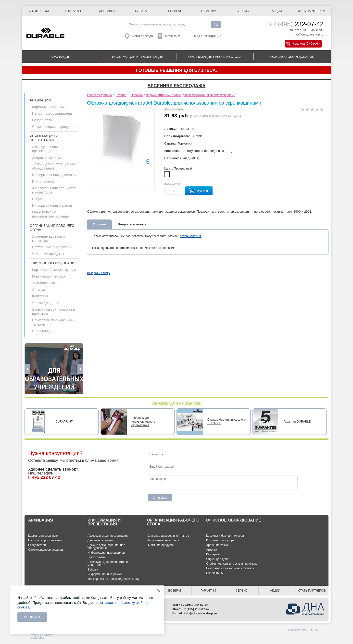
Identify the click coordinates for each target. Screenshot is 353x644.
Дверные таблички (47, 158)
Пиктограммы (43, 182)
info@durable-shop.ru (308, 34)
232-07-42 (296, 24)
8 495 (44, 477)
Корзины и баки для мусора (54, 270)
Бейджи (38, 199)
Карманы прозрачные (49, 107)
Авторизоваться (190, 236)
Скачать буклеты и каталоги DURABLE (227, 421)
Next (80, 369)
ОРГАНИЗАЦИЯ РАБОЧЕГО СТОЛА (215, 57)
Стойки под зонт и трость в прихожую (232, 564)
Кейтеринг (40, 296)
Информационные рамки (52, 206)
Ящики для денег (46, 303)
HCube (314, 630)
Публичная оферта (41, 635)
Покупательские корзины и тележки (230, 568)
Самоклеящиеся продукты (53, 127)
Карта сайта (37, 638)
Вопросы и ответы (132, 224)
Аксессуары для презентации (45, 149)
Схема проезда (142, 36)
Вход (196, 36)
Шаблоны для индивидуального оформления (143, 422)
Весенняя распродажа (176, 86)
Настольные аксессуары (52, 247)
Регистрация (212, 36)
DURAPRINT (64, 422)
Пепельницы (42, 331)
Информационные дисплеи (54, 175)
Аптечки (38, 290)
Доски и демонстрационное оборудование (54, 166)
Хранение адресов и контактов (168, 536)
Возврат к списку (99, 273)
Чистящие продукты (48, 254)
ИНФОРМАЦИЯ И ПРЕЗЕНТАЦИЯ (138, 57)
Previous (28, 369)
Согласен (32, 617)
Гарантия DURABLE (297, 422)
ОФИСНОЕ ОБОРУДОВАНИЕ (292, 57)
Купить (199, 191)
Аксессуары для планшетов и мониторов (108, 563)
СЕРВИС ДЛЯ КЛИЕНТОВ (177, 404)
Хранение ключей (46, 283)
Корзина (299, 44)
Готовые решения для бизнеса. (176, 70)
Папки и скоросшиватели (52, 113)
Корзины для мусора (49, 276)
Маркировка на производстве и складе (50, 214)
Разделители (42, 120)
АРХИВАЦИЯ (60, 57)
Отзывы (99, 224)
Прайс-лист (172, 36)
